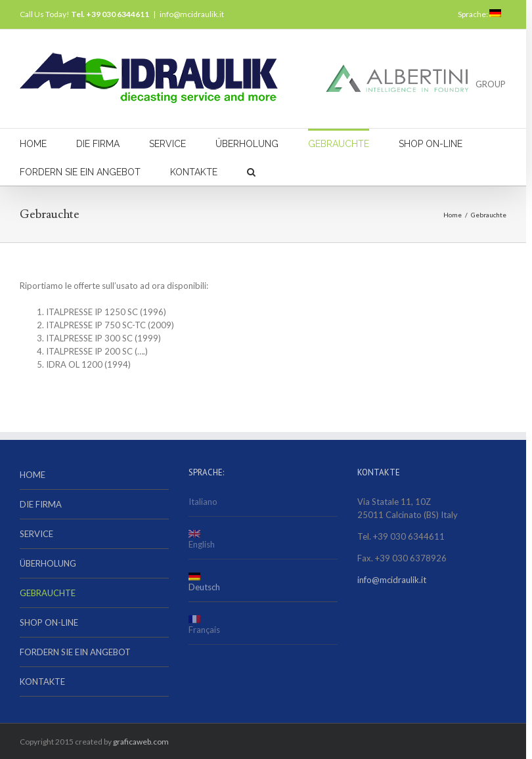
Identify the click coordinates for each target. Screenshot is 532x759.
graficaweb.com (141, 742)
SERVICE (167, 144)
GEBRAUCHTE (339, 144)
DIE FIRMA (98, 144)
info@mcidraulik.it (192, 14)
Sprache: (479, 14)
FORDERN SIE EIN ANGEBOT (80, 172)
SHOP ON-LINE (431, 144)
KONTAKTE (194, 172)
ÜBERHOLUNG (247, 144)
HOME (33, 144)
